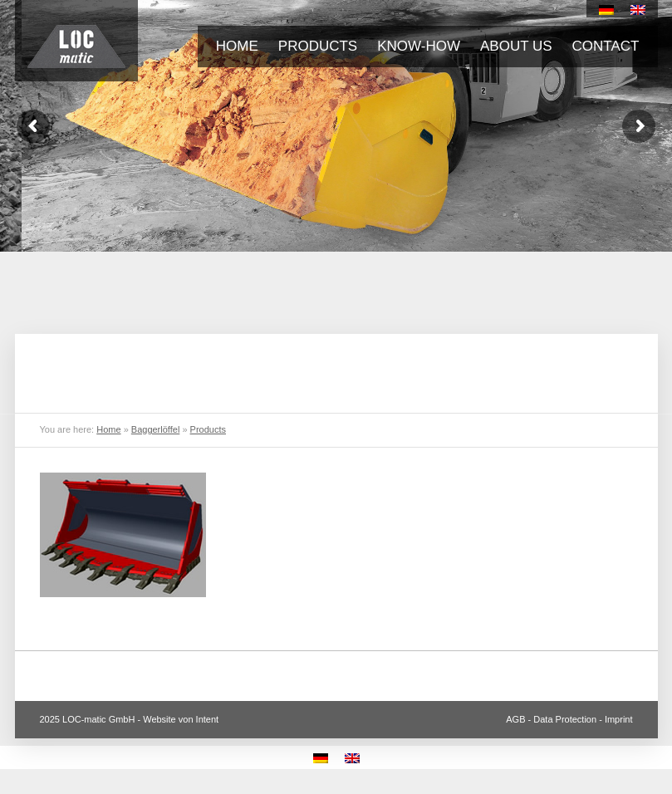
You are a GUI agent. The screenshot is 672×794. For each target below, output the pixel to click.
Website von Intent (181, 719)
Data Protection (565, 719)
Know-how (419, 46)
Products (318, 46)
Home (237, 46)
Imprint (619, 719)
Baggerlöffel (156, 429)
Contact (606, 46)
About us (516, 46)
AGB (515, 719)
